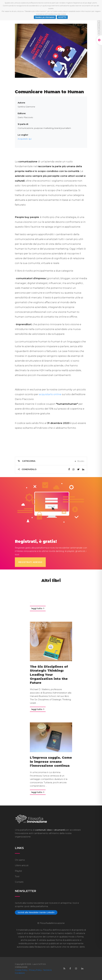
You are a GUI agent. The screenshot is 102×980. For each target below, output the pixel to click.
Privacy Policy (35, 970)
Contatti (19, 882)
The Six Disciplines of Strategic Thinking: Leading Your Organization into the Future (49, 675)
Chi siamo (20, 860)
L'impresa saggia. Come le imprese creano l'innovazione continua (51, 761)
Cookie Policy (21, 970)
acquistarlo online (50, 394)
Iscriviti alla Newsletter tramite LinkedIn (36, 912)
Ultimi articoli (22, 865)
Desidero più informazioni (45, 17)
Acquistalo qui (25, 139)
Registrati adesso (30, 562)
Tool (17, 876)
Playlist (18, 871)
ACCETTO (62, 17)
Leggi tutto (38, 608)
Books (81, 461)
